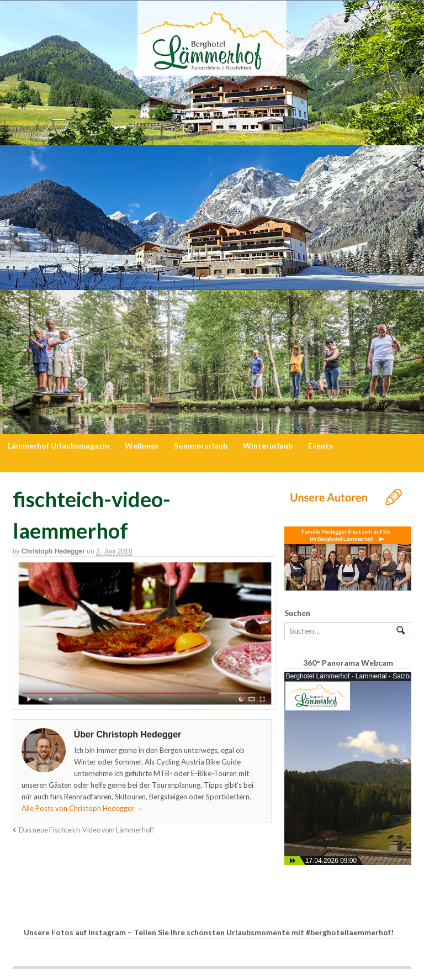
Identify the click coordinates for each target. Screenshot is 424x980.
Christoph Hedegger (53, 551)
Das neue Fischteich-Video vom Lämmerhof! (87, 830)
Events (320, 446)
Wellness (142, 446)
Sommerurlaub (201, 446)
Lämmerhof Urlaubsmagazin (59, 446)
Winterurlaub (268, 446)
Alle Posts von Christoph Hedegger (82, 808)
